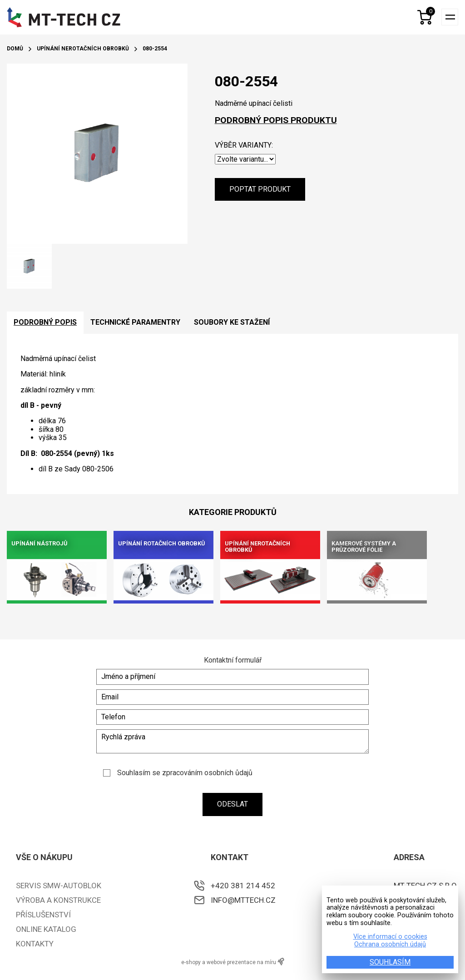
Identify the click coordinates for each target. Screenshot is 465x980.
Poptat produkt (260, 189)
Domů (15, 49)
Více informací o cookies (390, 937)
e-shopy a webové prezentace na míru (233, 962)
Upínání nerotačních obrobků (83, 49)
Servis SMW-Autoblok (59, 886)
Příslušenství (43, 915)
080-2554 (155, 49)
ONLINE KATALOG (46, 929)
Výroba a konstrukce (58, 900)
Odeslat (232, 804)
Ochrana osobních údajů (390, 945)
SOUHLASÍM (390, 962)
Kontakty (35, 944)
